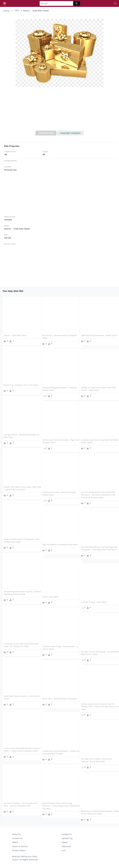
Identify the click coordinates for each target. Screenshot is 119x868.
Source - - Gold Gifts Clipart (15, 335)
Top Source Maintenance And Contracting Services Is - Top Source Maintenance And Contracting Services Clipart (98, 494)
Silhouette (66, 846)
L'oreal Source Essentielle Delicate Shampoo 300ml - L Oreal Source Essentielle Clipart (18, 750)
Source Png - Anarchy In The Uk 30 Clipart (21, 384)
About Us (16, 834)
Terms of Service (20, 846)
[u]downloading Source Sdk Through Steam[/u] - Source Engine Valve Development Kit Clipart (57, 805)
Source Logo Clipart (50, 596)
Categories (67, 834)
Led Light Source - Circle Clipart (94, 601)
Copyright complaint (70, 133)
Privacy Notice (19, 850)
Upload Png (67, 838)
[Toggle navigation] (115, 4)
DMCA (15, 842)
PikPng (6, 11)
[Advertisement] (59, 110)
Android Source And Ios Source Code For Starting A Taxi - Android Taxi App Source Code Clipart (98, 706)
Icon (63, 850)
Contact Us (17, 838)
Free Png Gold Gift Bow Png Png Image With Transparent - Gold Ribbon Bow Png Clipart (98, 549)
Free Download (46, 133)
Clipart (65, 842)
